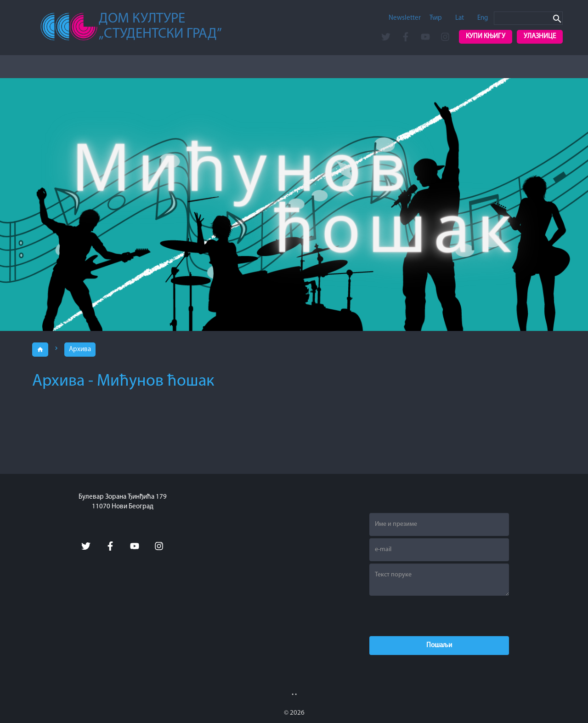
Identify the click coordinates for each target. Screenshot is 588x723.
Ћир (436, 18)
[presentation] (439, 616)
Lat (460, 18)
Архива (80, 350)
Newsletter (405, 18)
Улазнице (540, 37)
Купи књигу (486, 37)
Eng (483, 18)
